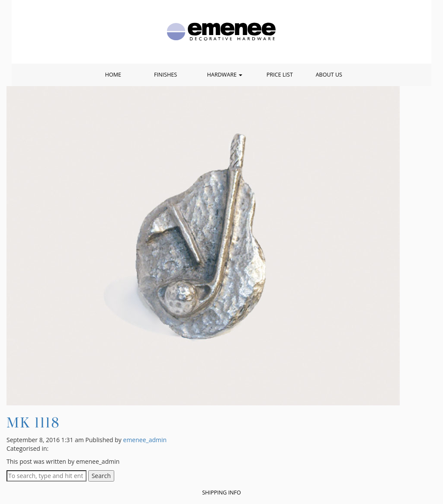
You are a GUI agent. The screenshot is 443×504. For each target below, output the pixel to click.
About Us (329, 75)
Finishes (165, 75)
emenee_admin (145, 440)
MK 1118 (33, 422)
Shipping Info (221, 493)
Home (113, 75)
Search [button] (101, 476)
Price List (280, 75)
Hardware (225, 75)
